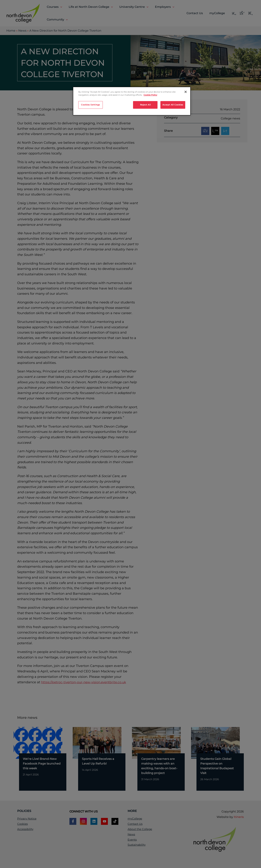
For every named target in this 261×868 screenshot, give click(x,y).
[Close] (186, 92)
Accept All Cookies (173, 105)
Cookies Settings (91, 105)
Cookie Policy (150, 95)
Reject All (145, 105)
